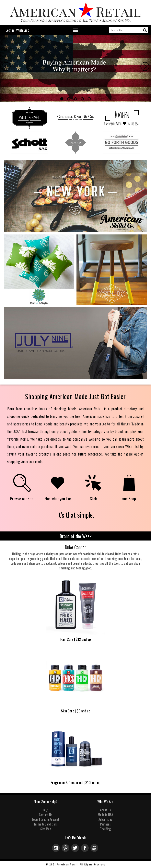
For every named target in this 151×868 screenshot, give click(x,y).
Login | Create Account (46, 819)
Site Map (46, 829)
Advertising (105, 819)
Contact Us (46, 815)
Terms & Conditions (46, 824)
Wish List (23, 30)
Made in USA (105, 815)
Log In (10, 30)
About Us (105, 810)
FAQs (46, 810)
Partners (105, 824)
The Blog (105, 829)
